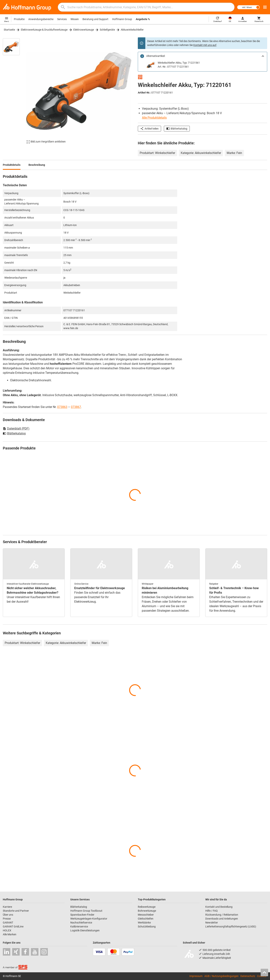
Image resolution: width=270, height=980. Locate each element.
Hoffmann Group (122, 19)
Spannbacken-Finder (82, 915)
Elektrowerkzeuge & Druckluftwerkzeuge (44, 30)
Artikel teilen (149, 129)
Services (62, 19)
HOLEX (7, 930)
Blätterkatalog (177, 129)
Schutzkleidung (147, 926)
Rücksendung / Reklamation (222, 915)
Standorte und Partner (16, 911)
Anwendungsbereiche (41, 19)
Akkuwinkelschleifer (132, 30)
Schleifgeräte (107, 30)
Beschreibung (37, 165)
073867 (76, 407)
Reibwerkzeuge (147, 907)
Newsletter (212, 923)
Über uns (8, 915)
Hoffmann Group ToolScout (86, 911)
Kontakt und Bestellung (219, 907)
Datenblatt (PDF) (16, 429)
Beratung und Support (95, 19)
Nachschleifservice (81, 923)
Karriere (7, 907)
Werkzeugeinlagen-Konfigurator (89, 919)
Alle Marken (10, 934)
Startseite (9, 30)
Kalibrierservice (79, 926)
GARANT (8, 923)
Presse (7, 919)
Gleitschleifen (146, 919)
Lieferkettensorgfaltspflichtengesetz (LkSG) (231, 926)
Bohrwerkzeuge (147, 911)
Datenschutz (248, 976)
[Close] (263, 56)
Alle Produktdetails (154, 118)
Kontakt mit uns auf (205, 45)
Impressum (196, 976)
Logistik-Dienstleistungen (85, 930)
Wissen (75, 19)
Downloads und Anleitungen (222, 919)
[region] (14, 91)
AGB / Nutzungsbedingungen (221, 976)
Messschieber (146, 915)
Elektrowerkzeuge (84, 30)
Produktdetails (12, 165)
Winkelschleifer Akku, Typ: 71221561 (179, 63)
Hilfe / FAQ (211, 911)
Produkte (19, 19)
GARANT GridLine (13, 926)
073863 (62, 407)
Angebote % (143, 19)
